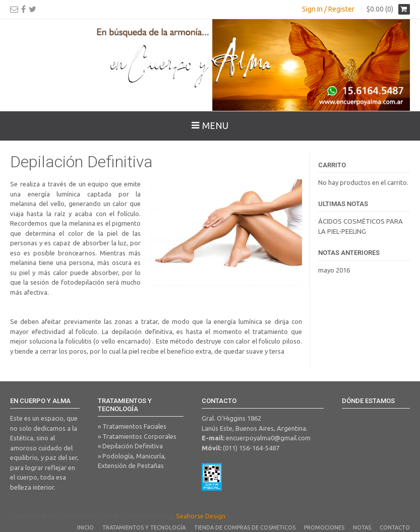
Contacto (395, 527)
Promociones (324, 527)
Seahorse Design (201, 516)
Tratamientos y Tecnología (144, 527)
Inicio (85, 527)
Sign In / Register (328, 9)
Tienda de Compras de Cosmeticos (245, 527)
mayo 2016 (334, 270)
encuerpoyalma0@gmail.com (268, 438)
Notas (362, 527)
